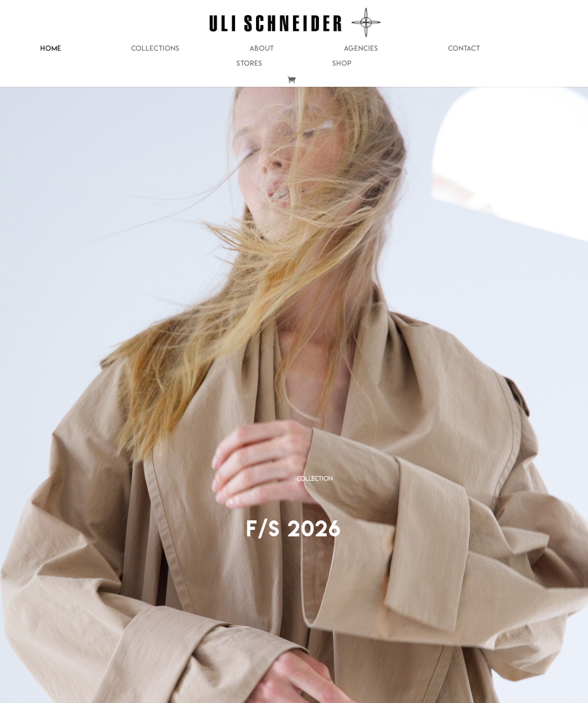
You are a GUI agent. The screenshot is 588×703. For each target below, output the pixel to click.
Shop (342, 64)
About (262, 49)
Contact (464, 49)
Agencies (361, 49)
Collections (155, 49)
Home (51, 49)
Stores (250, 64)
